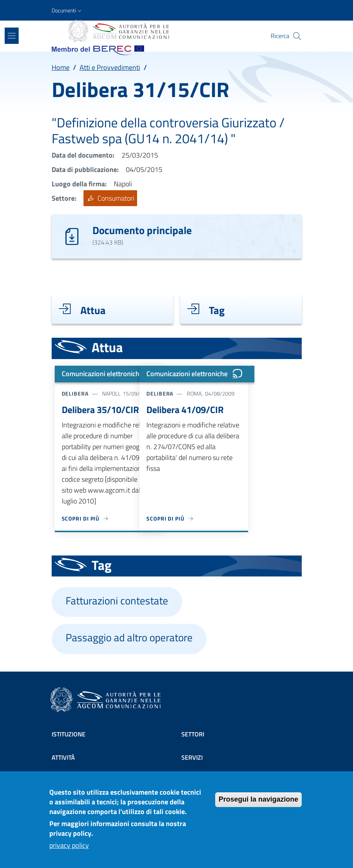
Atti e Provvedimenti (110, 67)
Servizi (192, 757)
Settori (193, 734)
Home (61, 67)
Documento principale (142, 230)
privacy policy (69, 851)
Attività (63, 757)
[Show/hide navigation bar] (12, 36)
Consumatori (110, 198)
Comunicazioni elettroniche (112, 374)
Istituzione (69, 734)
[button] (67, 10)
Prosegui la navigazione (258, 805)
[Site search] (297, 36)
